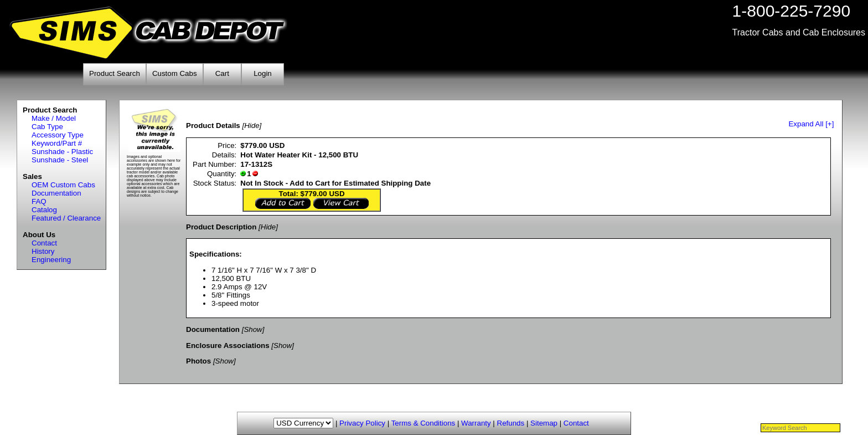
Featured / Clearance (66, 218)
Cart (222, 73)
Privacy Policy (362, 423)
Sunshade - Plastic (62, 152)
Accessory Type (58, 135)
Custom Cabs (175, 73)
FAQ (39, 201)
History (43, 251)
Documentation (56, 193)
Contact (44, 243)
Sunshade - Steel (60, 160)
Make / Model (54, 118)
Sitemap (544, 423)
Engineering (51, 260)
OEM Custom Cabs (63, 185)
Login (263, 73)
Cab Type (47, 127)
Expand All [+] (811, 124)
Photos (198, 361)
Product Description (221, 227)
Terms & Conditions (423, 423)
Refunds (511, 423)
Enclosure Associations (228, 346)
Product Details (213, 126)
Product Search (115, 73)
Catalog (44, 210)
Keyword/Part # (57, 143)
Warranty (476, 423)
